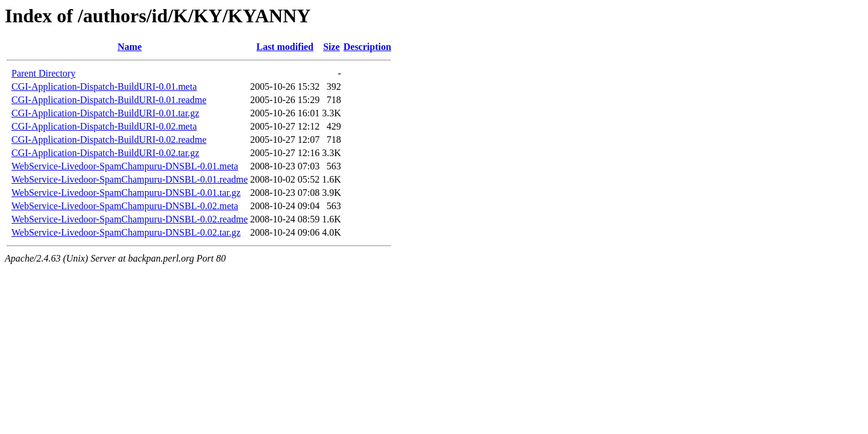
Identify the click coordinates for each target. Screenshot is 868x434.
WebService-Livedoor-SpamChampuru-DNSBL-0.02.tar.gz (126, 232)
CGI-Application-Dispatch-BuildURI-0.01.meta (104, 86)
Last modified (285, 47)
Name (130, 47)
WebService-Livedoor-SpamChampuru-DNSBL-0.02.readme (130, 219)
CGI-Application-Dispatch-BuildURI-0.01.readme (109, 100)
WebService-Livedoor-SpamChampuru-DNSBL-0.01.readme (130, 179)
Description (367, 47)
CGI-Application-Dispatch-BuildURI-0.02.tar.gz (105, 153)
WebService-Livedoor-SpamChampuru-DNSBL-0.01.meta (125, 166)
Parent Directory (43, 73)
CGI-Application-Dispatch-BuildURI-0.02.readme (109, 140)
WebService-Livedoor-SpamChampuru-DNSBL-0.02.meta (125, 206)
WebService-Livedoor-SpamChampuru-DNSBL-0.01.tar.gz (126, 193)
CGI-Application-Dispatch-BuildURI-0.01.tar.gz (105, 113)
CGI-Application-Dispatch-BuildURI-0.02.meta (104, 126)
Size (332, 47)
